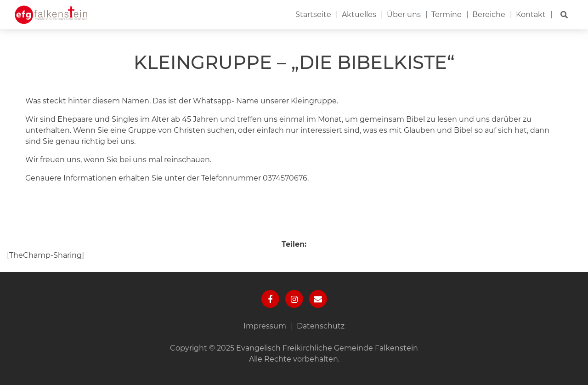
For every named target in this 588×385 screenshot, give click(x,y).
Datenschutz (321, 326)
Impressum (265, 326)
